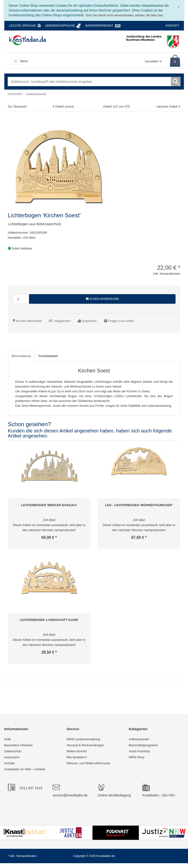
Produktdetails (48, 356)
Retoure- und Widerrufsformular (88, 763)
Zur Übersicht (17, 106)
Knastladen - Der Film (159, 795)
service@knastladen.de (70, 795)
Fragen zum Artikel (121, 321)
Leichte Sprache (23, 26)
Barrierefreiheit (99, 26)
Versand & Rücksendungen (85, 745)
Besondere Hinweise (19, 745)
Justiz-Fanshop (139, 751)
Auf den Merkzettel (29, 321)
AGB (8, 739)
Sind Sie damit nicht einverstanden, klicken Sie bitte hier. (125, 15)
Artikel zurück (64, 106)
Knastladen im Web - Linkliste (25, 769)
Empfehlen (89, 321)
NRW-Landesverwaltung (83, 739)
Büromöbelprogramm (143, 745)
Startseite (15, 94)
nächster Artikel (168, 106)
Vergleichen (62, 321)
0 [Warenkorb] (175, 62)
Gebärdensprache (60, 26)
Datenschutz (13, 751)
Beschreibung (21, 356)
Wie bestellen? (77, 757)
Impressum (12, 757)
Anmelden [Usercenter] (153, 61)
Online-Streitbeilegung (114, 795)
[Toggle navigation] (16, 61)
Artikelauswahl (139, 739)
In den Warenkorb (102, 299)
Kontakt (172, 26)
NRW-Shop (136, 757)
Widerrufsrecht (77, 751)
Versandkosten (26, 856)
